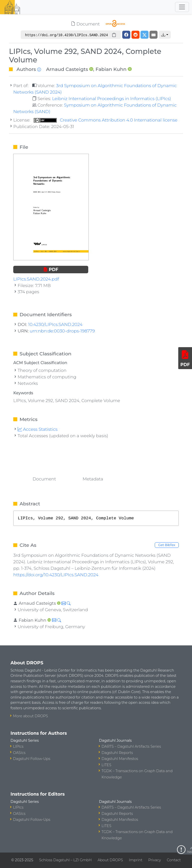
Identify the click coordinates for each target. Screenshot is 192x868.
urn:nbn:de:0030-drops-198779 (62, 331)
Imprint (135, 860)
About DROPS (110, 860)
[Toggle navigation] (182, 7)
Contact (174, 860)
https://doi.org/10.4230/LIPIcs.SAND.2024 (56, 575)
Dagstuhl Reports (117, 753)
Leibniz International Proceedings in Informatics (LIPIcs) (111, 98)
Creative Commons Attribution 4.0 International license (106, 120)
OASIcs (19, 753)
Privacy (154, 860)
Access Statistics (38, 429)
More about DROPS (30, 716)
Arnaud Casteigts (67, 69)
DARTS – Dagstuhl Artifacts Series (131, 746)
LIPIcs (18, 746)
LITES (106, 765)
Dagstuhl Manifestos (120, 759)
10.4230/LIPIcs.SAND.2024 (55, 324)
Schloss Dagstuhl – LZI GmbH (65, 860)
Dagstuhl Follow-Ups (32, 759)
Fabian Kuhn (111, 69)
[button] (165, 35)
